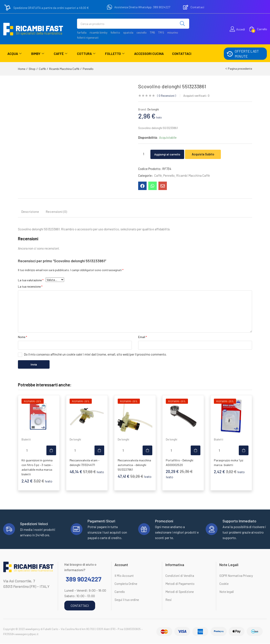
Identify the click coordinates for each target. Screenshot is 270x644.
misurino (173, 32)
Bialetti (26, 440)
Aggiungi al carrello (170, 154)
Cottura (86, 54)
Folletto (115, 54)
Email (142, 337)
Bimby (38, 54)
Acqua (14, 54)
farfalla (82, 32)
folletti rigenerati (88, 37)
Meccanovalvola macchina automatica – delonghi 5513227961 (134, 465)
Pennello (88, 69)
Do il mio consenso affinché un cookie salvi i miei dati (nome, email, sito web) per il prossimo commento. (95, 355)
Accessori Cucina (149, 54)
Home (22, 69)
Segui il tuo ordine (127, 600)
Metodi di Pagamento (180, 584)
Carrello (120, 592)
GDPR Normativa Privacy (236, 576)
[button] (258, 29)
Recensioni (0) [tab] (56, 212)
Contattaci (182, 54)
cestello (142, 32)
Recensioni (167, 96)
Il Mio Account (124, 576)
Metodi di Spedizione (180, 592)
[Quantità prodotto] (143, 154)
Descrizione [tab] (30, 212)
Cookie (224, 584)
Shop (32, 69)
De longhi (153, 109)
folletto (115, 32)
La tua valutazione (31, 281)
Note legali (227, 592)
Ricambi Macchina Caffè (64, 69)
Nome (22, 337)
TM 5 (161, 32)
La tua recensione (30, 287)
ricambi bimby (99, 32)
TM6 (152, 32)
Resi (169, 600)
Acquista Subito (209, 154)
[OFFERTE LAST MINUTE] (229, 54)
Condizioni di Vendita (180, 576)
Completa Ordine (126, 584)
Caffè (61, 54)
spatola (128, 32)
